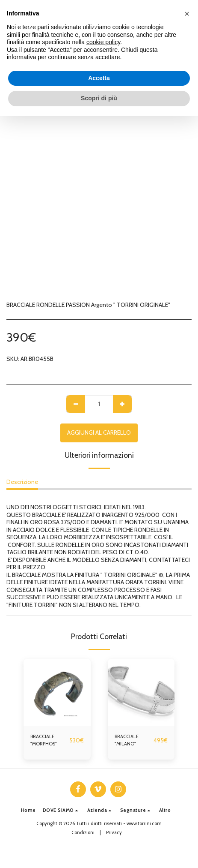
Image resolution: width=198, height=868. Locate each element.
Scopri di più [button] (99, 98)
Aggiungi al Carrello (99, 432)
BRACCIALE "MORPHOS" (44, 740)
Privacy (114, 832)
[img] (57, 692)
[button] (62, 810)
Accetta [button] (99, 78)
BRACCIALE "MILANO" (127, 740)
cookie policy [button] (103, 42)
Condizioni (83, 832)
